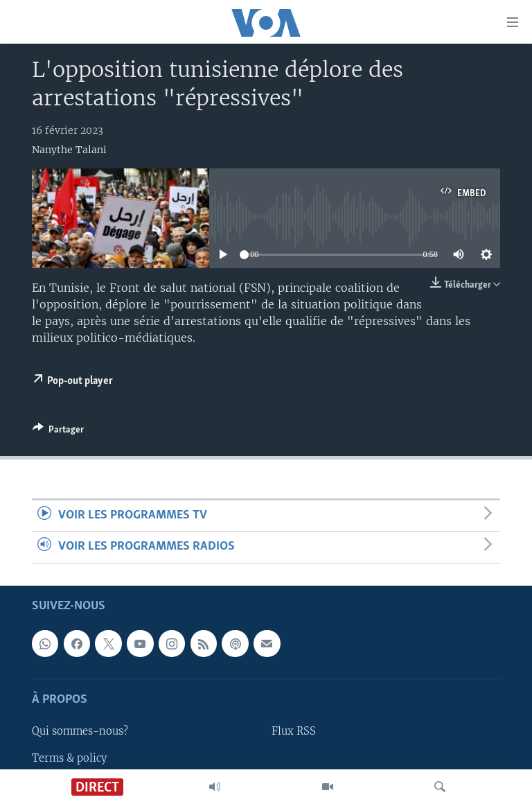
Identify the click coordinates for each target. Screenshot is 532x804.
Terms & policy (69, 758)
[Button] (58, 432)
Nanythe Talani (69, 150)
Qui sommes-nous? (80, 731)
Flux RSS (294, 731)
